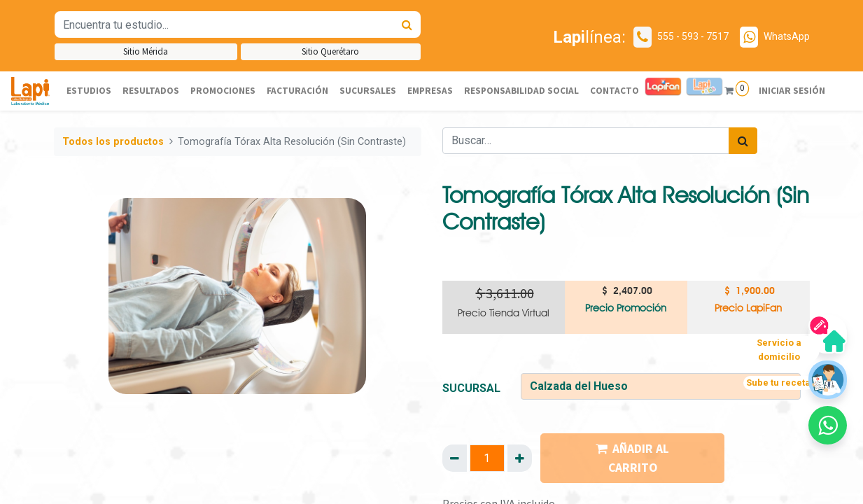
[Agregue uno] (520, 458)
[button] (828, 425)
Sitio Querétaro (330, 51)
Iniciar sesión (791, 91)
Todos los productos (113, 142)
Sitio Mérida (146, 51)
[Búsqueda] (407, 24)
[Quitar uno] (455, 458)
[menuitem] (89, 91)
